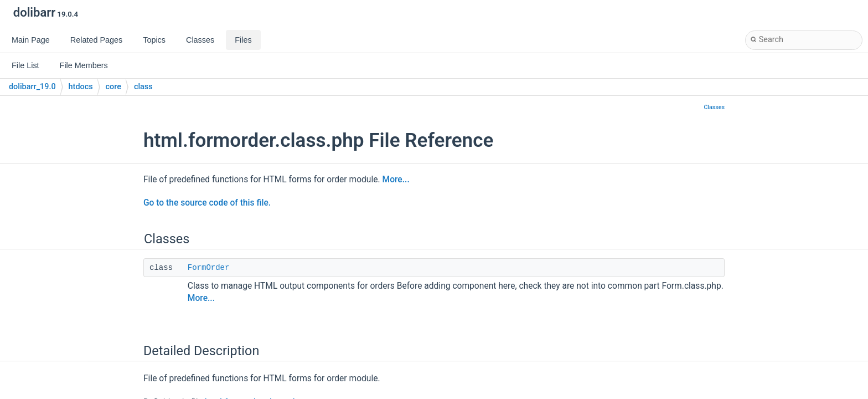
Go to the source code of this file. (207, 203)
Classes (714, 107)
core (113, 87)
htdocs (81, 87)
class (143, 87)
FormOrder (209, 268)
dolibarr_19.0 (32, 87)
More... (396, 180)
